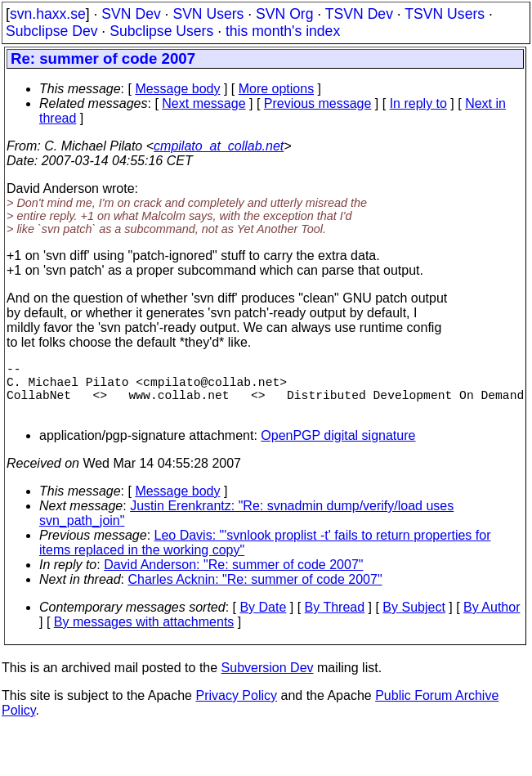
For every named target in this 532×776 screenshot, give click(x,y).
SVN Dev (131, 14)
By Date (263, 620)
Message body (177, 89)
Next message (203, 103)
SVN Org (284, 14)
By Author (492, 620)
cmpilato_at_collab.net (219, 146)
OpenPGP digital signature (338, 449)
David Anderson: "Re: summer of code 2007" (233, 578)
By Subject (414, 620)
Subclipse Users (161, 31)
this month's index (283, 31)
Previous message (318, 103)
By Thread (335, 620)
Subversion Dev (268, 681)
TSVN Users (445, 14)
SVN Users (208, 14)
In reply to (418, 103)
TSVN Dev (359, 14)
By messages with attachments (144, 635)
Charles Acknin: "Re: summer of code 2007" (255, 592)
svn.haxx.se (48, 14)
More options (277, 89)
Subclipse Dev (51, 31)
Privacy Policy (236, 709)
